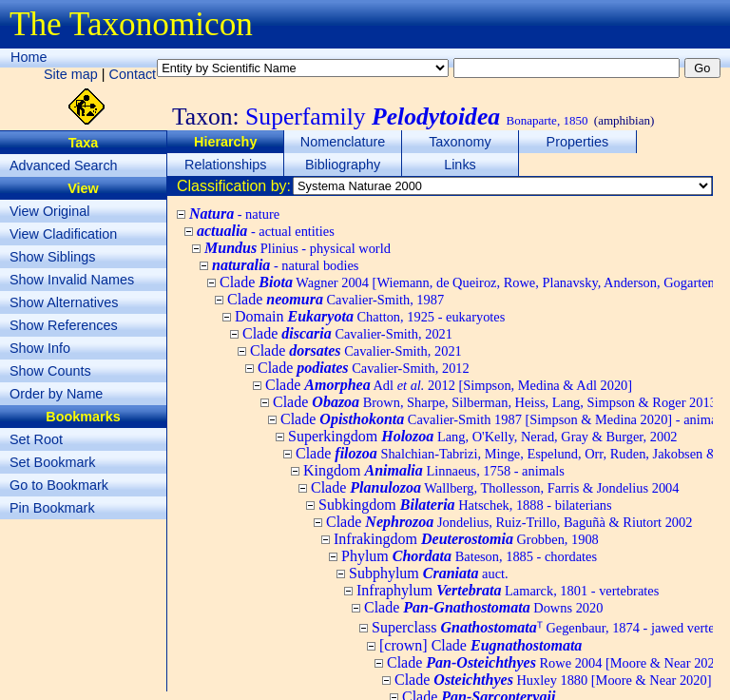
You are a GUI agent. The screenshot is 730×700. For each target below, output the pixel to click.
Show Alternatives (64, 302)
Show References (64, 325)
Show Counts (50, 371)
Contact (133, 74)
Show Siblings (52, 257)
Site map (71, 74)
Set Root (36, 439)
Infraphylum (508, 590)
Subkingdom (465, 505)
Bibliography (343, 165)
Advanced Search (64, 165)
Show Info (40, 348)
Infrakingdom (466, 539)
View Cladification (63, 234)
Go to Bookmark (59, 485)
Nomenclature (343, 142)
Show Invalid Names (72, 280)
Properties (578, 142)
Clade (336, 299)
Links (460, 165)
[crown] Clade (480, 645)
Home (29, 57)
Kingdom (434, 470)
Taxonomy (460, 142)
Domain (370, 316)
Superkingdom (483, 436)
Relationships (225, 165)
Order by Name (56, 394)
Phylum (469, 556)
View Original (50, 211)
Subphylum (429, 573)
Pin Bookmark (52, 508)
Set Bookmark (52, 462)
